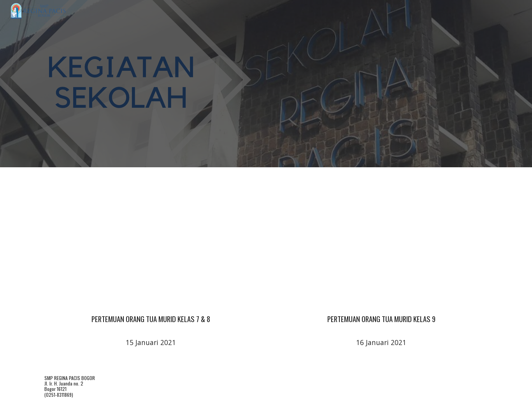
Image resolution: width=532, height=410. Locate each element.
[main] (151, 316)
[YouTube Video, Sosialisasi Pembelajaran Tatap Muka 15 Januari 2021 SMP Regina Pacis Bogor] (151, 238)
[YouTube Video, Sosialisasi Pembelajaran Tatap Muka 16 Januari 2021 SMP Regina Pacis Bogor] (381, 238)
